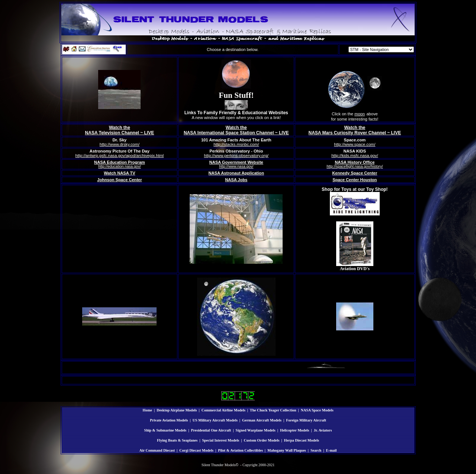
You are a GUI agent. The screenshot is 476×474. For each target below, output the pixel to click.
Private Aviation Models (169, 420)
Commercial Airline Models (223, 410)
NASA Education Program (120, 162)
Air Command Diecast (157, 450)
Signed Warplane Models (256, 430)
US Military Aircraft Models (215, 420)
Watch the (120, 128)
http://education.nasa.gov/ (120, 166)
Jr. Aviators (323, 430)
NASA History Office (355, 162)
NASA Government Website (236, 162)
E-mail (331, 450)
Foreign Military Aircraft (306, 420)
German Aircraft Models (262, 420)
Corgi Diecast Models (196, 450)
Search (316, 450)
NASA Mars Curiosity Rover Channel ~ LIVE (355, 133)
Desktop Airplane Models (177, 410)
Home (147, 410)
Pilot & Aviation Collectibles (240, 450)
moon (360, 114)
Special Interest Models (221, 440)
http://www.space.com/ (355, 144)
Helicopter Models (295, 430)
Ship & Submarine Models (165, 430)
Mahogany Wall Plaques (287, 450)
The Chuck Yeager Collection (273, 410)
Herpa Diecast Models (302, 440)
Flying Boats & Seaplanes (177, 440)
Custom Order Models (261, 440)
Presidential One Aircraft (211, 430)
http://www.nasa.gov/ (236, 166)
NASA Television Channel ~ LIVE (120, 133)
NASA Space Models (317, 410)
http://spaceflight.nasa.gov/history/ (355, 166)
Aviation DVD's (355, 269)
